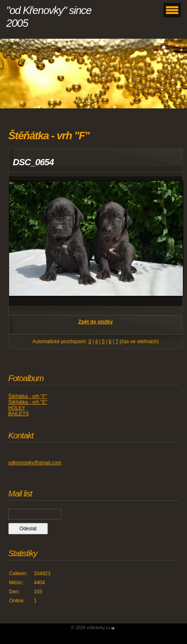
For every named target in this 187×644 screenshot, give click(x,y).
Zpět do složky (96, 322)
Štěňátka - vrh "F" (28, 396)
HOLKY (17, 408)
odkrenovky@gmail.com (35, 463)
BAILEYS (19, 414)
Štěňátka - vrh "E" (28, 402)
